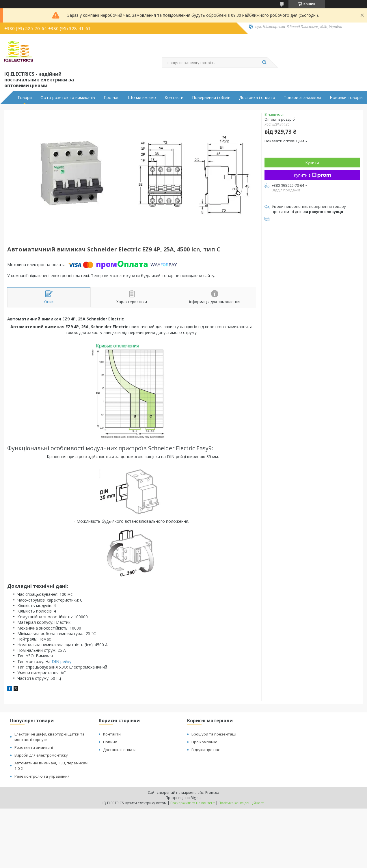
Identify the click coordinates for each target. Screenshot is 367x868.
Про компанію (204, 742)
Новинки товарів (346, 98)
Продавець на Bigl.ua (184, 798)
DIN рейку (62, 661)
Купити (312, 162)
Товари (25, 98)
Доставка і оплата (257, 98)
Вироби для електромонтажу (41, 755)
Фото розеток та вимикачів (68, 98)
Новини (110, 742)
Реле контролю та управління (42, 776)
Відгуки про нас (206, 750)
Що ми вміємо (142, 98)
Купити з (312, 175)
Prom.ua (212, 793)
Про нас (111, 98)
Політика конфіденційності (242, 803)
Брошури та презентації (214, 734)
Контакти (174, 98)
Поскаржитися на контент (193, 803)
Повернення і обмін (211, 98)
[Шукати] (264, 63)
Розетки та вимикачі (34, 747)
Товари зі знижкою (302, 98)
